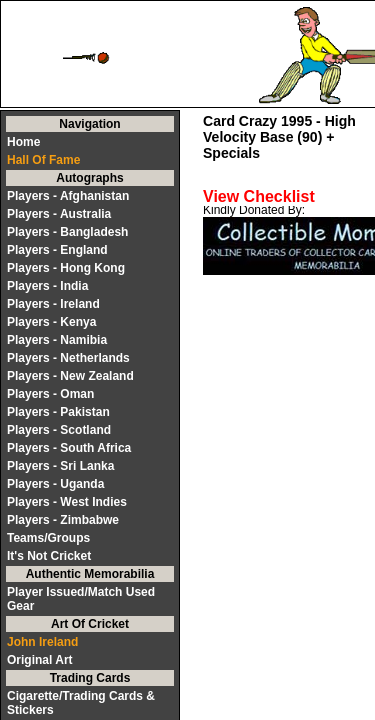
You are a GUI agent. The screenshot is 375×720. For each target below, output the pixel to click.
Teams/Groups (48, 538)
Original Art (40, 660)
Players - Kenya (51, 322)
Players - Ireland (53, 304)
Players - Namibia (57, 340)
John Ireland (42, 642)
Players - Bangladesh (67, 232)
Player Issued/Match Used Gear (81, 599)
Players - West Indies (67, 502)
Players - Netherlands (68, 358)
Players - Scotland (59, 430)
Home (23, 142)
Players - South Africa (69, 448)
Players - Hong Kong (66, 268)
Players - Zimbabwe (63, 520)
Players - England (57, 250)
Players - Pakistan (58, 412)
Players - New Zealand (70, 376)
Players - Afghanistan (68, 196)
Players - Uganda (55, 484)
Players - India (47, 286)
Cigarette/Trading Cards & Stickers (81, 703)
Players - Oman (50, 394)
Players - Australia (59, 214)
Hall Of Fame (43, 160)
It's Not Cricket (49, 556)
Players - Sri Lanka (60, 466)
